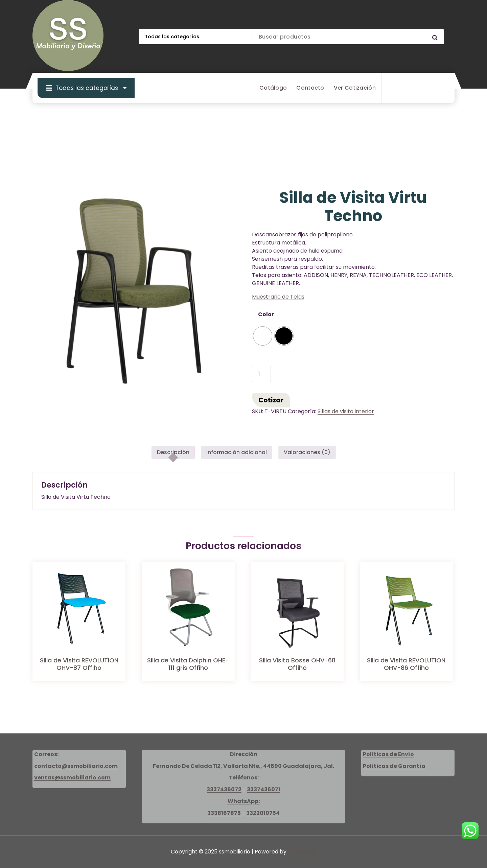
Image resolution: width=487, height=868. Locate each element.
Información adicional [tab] (237, 452)
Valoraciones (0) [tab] (307, 452)
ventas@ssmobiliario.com (72, 778)
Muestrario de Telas (278, 297)
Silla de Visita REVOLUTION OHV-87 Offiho (79, 664)
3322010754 (263, 813)
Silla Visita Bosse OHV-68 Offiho (297, 664)
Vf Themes (302, 852)
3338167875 (224, 813)
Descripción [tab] (173, 452)
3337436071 (264, 789)
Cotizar (271, 400)
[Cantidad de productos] (261, 374)
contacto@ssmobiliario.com (76, 766)
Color (266, 314)
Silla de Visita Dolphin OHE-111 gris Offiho (188, 664)
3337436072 (224, 789)
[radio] (263, 336)
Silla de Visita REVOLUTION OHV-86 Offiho (406, 664)
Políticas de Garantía (394, 766)
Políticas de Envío (388, 754)
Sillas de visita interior (346, 411)
